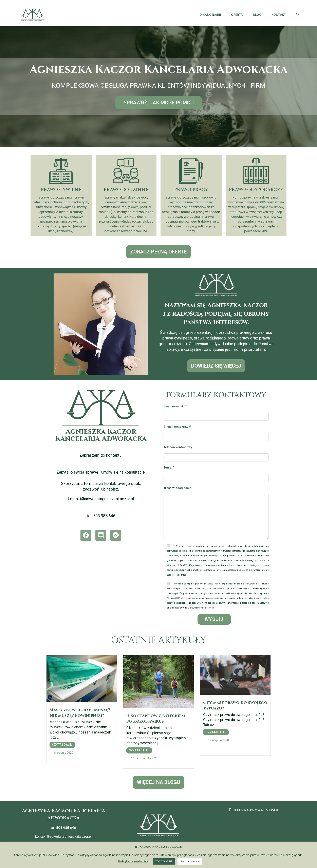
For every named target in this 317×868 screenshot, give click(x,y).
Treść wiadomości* (177, 488)
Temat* (169, 468)
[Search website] (298, 15)
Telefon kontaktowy (178, 447)
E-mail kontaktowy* (177, 427)
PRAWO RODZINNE (126, 190)
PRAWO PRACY (191, 190)
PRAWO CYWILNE (61, 190)
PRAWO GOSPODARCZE (256, 190)
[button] (159, 103)
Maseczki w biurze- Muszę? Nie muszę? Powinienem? (80, 713)
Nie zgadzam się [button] (190, 861)
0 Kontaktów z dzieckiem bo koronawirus (156, 718)
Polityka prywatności (254, 810)
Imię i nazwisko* (175, 406)
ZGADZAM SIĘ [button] (164, 861)
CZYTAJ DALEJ (62, 745)
